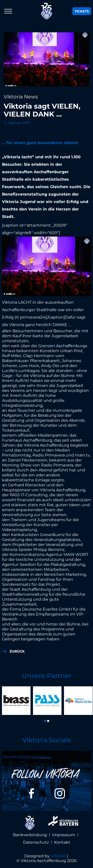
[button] (45, 721)
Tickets (82, 11)
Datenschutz (36, 842)
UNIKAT (58, 856)
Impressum (64, 835)
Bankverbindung (30, 835)
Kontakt (62, 842)
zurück (17, 651)
